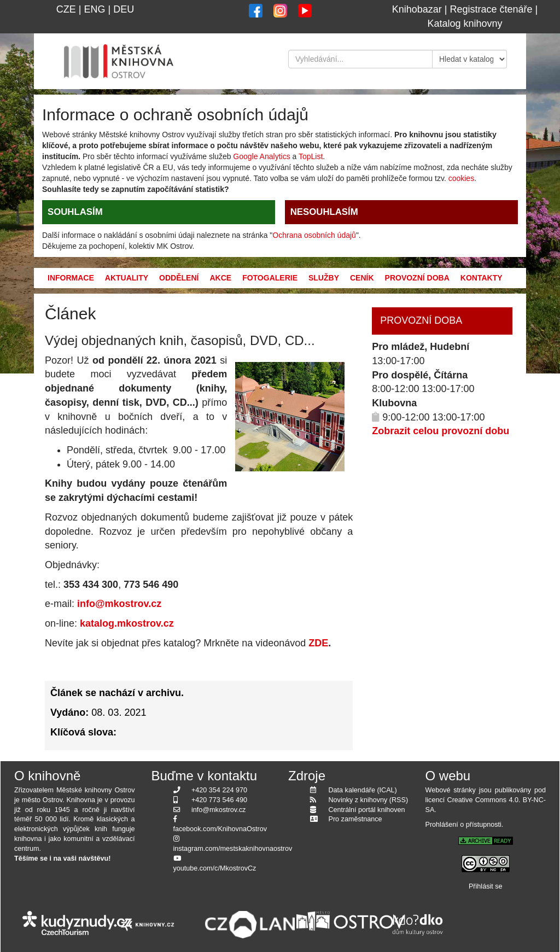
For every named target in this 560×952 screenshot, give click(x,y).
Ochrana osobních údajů (314, 235)
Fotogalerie (270, 278)
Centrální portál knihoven (367, 810)
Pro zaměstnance (355, 819)
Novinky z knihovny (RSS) (369, 800)
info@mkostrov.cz (119, 604)
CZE (66, 9)
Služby (324, 278)
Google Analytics (261, 156)
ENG (94, 9)
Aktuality (127, 278)
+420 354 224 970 (219, 790)
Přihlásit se (486, 886)
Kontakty (482, 278)
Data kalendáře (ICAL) (363, 790)
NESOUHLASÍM (324, 212)
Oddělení (179, 278)
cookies (461, 178)
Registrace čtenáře (491, 9)
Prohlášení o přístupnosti (463, 825)
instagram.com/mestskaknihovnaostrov (233, 849)
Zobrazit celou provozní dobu (441, 431)
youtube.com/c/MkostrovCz (215, 868)
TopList (311, 156)
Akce (220, 278)
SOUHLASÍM (75, 212)
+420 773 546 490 (219, 800)
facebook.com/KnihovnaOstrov (220, 829)
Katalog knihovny (465, 24)
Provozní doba (417, 278)
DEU (124, 9)
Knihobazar (417, 9)
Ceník (362, 278)
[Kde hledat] (470, 59)
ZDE (317, 643)
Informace (71, 278)
